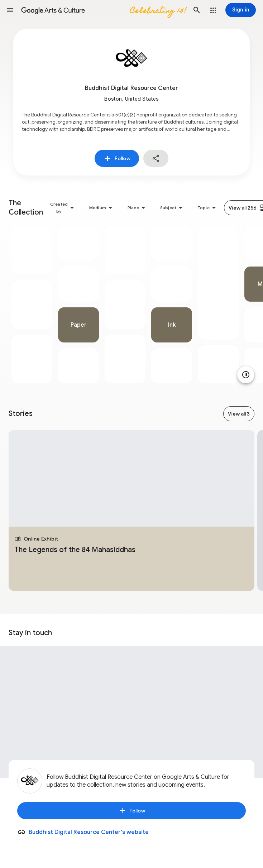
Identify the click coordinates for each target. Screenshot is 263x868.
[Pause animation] (246, 375)
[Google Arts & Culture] (103, 10)
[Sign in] (241, 10)
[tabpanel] (32, 304)
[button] (10, 10)
